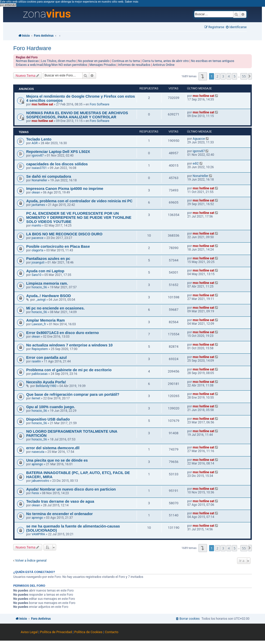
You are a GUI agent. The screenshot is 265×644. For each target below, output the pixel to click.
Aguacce (199, 139)
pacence (38, 238)
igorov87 (38, 156)
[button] (203, 76)
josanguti (38, 262)
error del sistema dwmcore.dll (53, 448)
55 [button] (244, 76)
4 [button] (229, 76)
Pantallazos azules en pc (48, 259)
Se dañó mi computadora (49, 176)
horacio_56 (39, 287)
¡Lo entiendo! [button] (8, 5)
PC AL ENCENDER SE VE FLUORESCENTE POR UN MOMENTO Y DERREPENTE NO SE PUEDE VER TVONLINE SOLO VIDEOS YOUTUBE (79, 218)
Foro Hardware (32, 48)
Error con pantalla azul (46, 358)
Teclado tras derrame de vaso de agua (60, 501)
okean (36, 192)
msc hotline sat (42, 104)
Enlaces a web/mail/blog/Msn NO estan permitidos (51, 65)
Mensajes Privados (103, 65)
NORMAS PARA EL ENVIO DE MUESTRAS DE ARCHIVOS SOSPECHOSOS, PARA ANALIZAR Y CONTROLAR (77, 115)
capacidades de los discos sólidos (57, 164)
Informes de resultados (134, 65)
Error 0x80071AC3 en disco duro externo (62, 333)
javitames (38, 205)
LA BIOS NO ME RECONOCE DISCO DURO (64, 234)
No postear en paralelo (94, 61)
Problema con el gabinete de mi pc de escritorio (69, 370)
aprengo (37, 464)
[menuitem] (236, 27)
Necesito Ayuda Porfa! (46, 382)
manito (36, 226)
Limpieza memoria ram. (47, 283)
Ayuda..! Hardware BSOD (49, 296)
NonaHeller (39, 180)
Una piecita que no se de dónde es (57, 460)
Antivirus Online (164, 65)
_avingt (41, 300)
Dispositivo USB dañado (48, 419)
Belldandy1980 (46, 386)
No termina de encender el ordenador (59, 514)
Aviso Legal (29, 632)
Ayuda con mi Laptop (45, 271)
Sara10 (36, 275)
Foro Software (100, 104)
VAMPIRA (38, 534)
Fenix (35, 493)
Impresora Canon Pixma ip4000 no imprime (65, 189)
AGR (35, 143)
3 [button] (223, 76)
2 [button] (217, 76)
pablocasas (40, 374)
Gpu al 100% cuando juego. (51, 407)
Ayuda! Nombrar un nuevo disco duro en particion (71, 489)
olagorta (37, 250)
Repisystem (40, 349)
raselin (36, 361)
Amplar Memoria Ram (45, 320)
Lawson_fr (39, 324)
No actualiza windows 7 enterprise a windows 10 (69, 345)
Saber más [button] (131, 2)
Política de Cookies (88, 632)
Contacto (112, 632)
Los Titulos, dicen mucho (58, 61)
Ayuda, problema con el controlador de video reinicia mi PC (79, 201)
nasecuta (38, 452)
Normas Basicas (27, 61)
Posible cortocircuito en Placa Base (58, 246)
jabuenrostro (40, 481)
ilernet (36, 398)
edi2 (196, 164)
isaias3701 (39, 168)
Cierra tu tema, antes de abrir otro (166, 61)
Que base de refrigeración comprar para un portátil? (73, 394)
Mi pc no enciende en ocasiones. (55, 308)
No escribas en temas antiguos (213, 61)
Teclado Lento (39, 139)
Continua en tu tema (126, 61)
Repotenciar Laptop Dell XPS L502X (58, 152)
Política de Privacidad (56, 632)
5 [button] (235, 76)
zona (47, 14)
